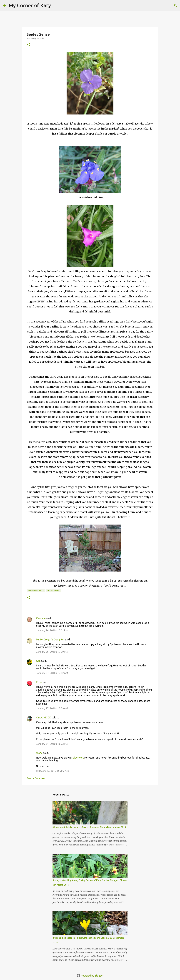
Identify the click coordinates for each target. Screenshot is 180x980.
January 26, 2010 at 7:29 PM (52, 652)
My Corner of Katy (30, 5)
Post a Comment (36, 778)
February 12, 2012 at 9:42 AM (52, 771)
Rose (39, 682)
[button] (29, 45)
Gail (38, 661)
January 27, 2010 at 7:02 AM (52, 673)
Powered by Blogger (90, 976)
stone (39, 753)
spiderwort (53, 590)
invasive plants (36, 590)
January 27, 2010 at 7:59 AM (52, 708)
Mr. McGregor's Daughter (50, 639)
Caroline (41, 618)
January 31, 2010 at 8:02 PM (52, 744)
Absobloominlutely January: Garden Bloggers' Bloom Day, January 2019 (89, 827)
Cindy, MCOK (44, 717)
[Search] (55, 5)
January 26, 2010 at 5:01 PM (52, 630)
